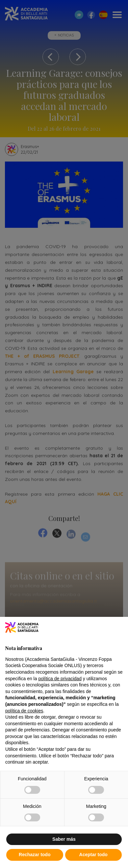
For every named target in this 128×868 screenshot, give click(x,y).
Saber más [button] (64, 839)
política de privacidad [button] (60, 679)
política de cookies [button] (24, 711)
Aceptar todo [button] (93, 855)
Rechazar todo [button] (35, 855)
